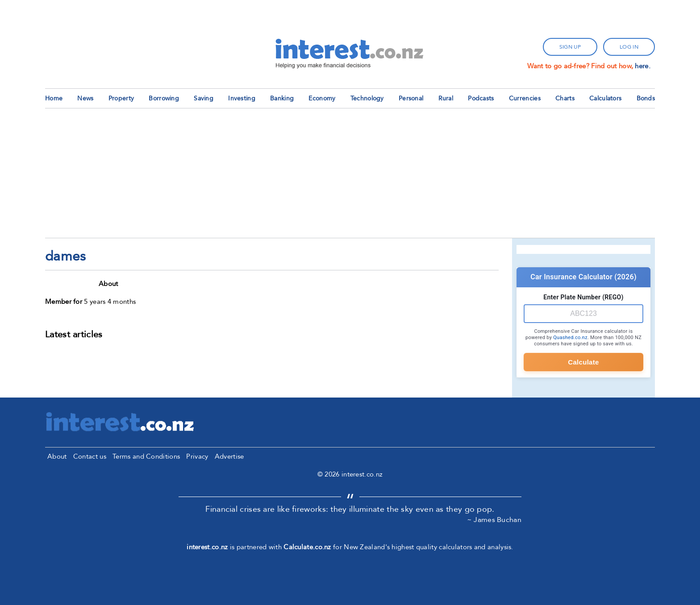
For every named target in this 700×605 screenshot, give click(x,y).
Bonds (646, 98)
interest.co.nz (207, 547)
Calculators (605, 98)
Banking (282, 98)
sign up (570, 47)
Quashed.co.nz (570, 338)
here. (643, 66)
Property (121, 98)
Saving (204, 98)
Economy (322, 98)
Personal (411, 98)
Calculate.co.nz (307, 547)
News (85, 98)
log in (629, 47)
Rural (446, 98)
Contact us (90, 456)
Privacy (197, 456)
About (57, 456)
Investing (242, 98)
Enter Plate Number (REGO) (583, 297)
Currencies (525, 98)
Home (54, 98)
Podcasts (481, 98)
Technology (367, 98)
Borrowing (164, 98)
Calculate (583, 362)
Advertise (229, 456)
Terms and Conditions (146, 456)
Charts (565, 98)
